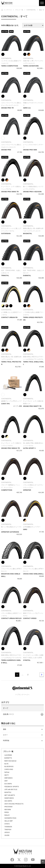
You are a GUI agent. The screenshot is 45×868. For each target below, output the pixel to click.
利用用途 (6, 741)
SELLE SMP (9, 821)
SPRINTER (27, 490)
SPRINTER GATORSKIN (10, 532)
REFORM (8, 810)
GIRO (25, 529)
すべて (6, 708)
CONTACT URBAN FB (9, 317)
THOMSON (8, 827)
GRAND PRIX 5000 (30, 150)
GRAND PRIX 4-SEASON (32, 192)
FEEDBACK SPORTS (12, 787)
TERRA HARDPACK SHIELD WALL (11, 661)
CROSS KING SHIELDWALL (33, 574)
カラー (5, 735)
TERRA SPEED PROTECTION (33, 319)
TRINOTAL (5, 276)
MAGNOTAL (28, 234)
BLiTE (6, 764)
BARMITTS (8, 758)
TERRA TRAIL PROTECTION (11, 363)
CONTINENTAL (31, 10)
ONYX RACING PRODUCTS (14, 804)
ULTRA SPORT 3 (29, 448)
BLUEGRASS (9, 767)
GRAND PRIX (6, 150)
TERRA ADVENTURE (31, 66)
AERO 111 (27, 108)
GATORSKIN (6, 234)
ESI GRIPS (8, 784)
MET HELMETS (10, 795)
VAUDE (7, 835)
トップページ (8, 10)
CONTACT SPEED (30, 618)
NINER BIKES (9, 798)
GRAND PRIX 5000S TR (10, 192)
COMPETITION (7, 490)
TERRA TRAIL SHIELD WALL (33, 363)
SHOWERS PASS (10, 818)
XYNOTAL (27, 660)
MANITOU (8, 792)
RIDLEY (7, 815)
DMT (6, 781)
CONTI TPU (5, 404)
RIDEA (7, 812)
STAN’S (7, 824)
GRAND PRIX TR (7, 108)
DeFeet (7, 772)
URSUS (7, 832)
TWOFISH (8, 830)
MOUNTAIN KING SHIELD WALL (11, 575)
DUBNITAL (27, 276)
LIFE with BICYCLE (11, 790)
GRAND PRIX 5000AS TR (10, 448)
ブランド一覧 (19, 10)
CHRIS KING (9, 769)
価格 (5, 729)
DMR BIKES (8, 778)
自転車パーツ (8, 714)
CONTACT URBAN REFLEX (11, 618)
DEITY (7, 775)
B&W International (10, 761)
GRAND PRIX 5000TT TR (32, 406)
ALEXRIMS (8, 755)
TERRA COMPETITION (10, 66)
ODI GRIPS (8, 801)
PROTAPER (8, 807)
